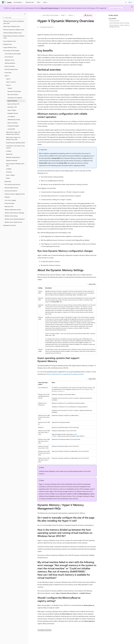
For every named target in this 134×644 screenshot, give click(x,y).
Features (71, 15)
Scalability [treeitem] (9, 169)
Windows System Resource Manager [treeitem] (14, 213)
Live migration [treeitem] (11, 116)
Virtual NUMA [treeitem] (11, 129)
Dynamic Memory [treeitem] (12, 101)
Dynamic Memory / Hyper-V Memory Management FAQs (119, 26)
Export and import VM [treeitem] (13, 104)
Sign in (130, 2)
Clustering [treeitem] (9, 172)
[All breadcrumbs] (39, 15)
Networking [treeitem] (9, 154)
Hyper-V (63, 15)
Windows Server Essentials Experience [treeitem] (15, 219)
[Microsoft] (3, 2)
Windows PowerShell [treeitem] (12, 160)
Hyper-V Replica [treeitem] (12, 110)
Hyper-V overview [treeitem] (11, 82)
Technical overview (114, 21)
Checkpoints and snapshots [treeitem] (15, 98)
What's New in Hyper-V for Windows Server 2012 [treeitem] (13, 138)
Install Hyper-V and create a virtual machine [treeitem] (15, 147)
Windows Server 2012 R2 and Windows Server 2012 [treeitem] (14, 22)
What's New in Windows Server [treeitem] (12, 26)
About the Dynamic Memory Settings (119, 23)
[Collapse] (25, 14)
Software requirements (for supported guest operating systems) (65, 374)
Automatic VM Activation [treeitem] (14, 91)
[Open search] (126, 2)
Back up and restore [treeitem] (13, 94)
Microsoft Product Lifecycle (50, 8)
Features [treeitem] (10, 88)
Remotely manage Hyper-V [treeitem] (13, 157)
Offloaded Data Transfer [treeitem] (14, 120)
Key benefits (113, 18)
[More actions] (95, 15)
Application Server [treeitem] (10, 60)
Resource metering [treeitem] (12, 123)
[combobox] (14, 18)
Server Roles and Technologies (50, 15)
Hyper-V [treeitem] (8, 79)
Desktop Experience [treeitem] (10, 63)
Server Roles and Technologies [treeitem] (13, 54)
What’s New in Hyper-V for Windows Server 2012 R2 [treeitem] (13, 133)
